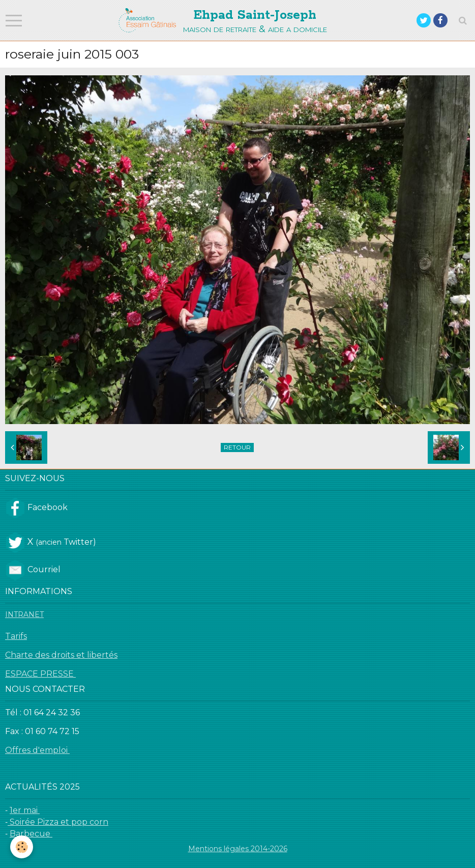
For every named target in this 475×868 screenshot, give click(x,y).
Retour (237, 447)
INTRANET (24, 614)
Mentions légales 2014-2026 (238, 849)
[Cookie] (22, 847)
